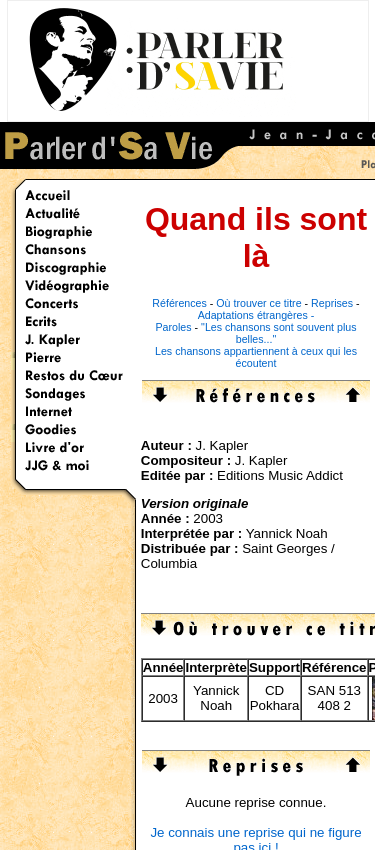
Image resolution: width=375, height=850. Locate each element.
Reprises (332, 303)
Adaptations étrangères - (256, 315)
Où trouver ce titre (258, 303)
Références (179, 303)
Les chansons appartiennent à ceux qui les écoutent (256, 357)
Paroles (173, 327)
